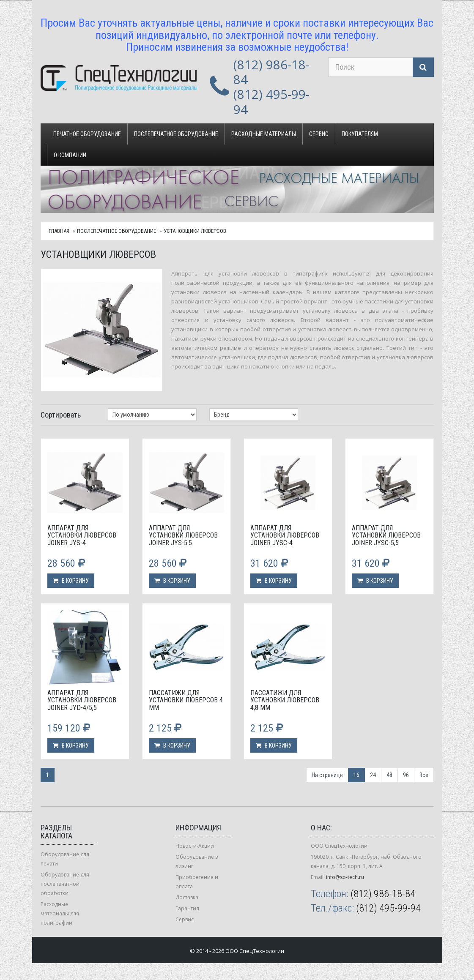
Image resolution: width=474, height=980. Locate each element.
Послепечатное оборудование (176, 134)
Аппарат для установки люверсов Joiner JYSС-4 (285, 535)
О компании (70, 155)
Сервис (319, 134)
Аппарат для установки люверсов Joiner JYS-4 (82, 535)
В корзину (71, 581)
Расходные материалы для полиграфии (60, 913)
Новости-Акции (195, 846)
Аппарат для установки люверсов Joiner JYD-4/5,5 (82, 700)
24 (373, 775)
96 (406, 775)
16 (356, 775)
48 (389, 775)
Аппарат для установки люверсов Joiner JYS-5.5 (183, 535)
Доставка (187, 897)
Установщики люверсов (195, 231)
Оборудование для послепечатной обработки (65, 884)
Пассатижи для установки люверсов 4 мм (186, 700)
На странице (327, 775)
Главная (59, 231)
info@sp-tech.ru (345, 877)
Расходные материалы (264, 134)
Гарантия (187, 908)
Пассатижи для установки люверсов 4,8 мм (285, 700)
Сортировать (61, 415)
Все (424, 775)
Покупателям (360, 134)
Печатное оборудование (87, 134)
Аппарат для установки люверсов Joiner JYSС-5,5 (386, 535)
